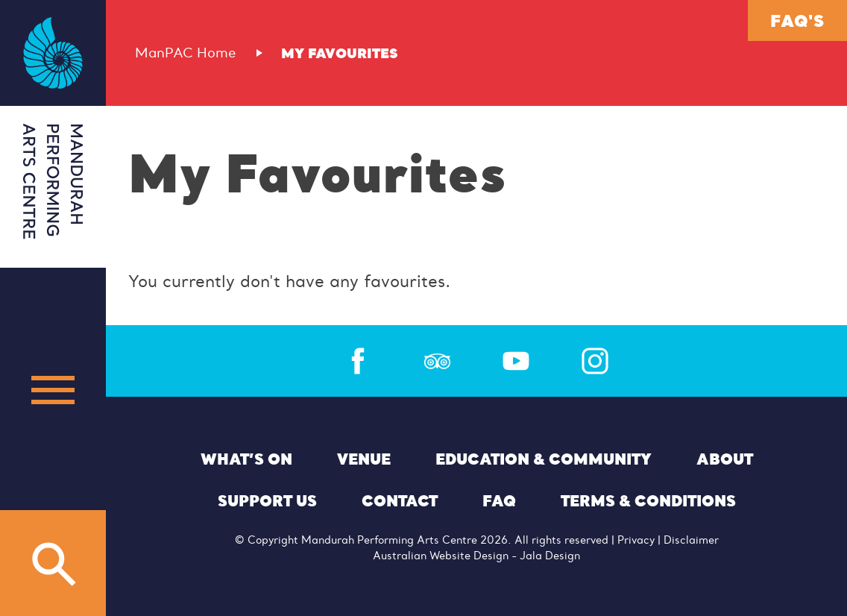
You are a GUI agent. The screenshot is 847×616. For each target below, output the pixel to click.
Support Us (267, 500)
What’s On (246, 459)
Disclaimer (691, 540)
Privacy (636, 540)
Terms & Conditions (648, 500)
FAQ (499, 500)
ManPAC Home (186, 53)
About (725, 459)
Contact (400, 500)
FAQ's (797, 20)
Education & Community (544, 459)
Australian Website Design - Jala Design (476, 556)
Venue (364, 459)
